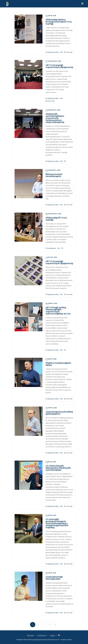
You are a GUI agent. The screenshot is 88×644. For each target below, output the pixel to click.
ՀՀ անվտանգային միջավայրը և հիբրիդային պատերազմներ (58, 468)
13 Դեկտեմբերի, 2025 (53, 61)
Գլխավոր (30, 635)
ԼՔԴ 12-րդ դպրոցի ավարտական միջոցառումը (59, 262)
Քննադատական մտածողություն (54, 175)
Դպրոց (52, 635)
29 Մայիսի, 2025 (51, 303)
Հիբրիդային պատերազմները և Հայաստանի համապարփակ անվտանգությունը (55, 118)
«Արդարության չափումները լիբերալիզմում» (59, 413)
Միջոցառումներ (52, 52)
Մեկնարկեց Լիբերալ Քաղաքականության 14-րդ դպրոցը (59, 22)
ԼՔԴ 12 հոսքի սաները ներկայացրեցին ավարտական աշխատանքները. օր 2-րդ (58, 310)
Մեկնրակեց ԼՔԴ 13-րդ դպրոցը (56, 219)
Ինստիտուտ (42, 635)
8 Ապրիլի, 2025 (51, 462)
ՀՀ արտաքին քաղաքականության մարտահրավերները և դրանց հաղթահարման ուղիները (57, 523)
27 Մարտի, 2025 (51, 515)
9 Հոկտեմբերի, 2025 (53, 170)
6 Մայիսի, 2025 (51, 359)
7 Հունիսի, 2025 (51, 257)
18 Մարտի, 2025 (51, 573)
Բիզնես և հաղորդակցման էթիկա (58, 364)
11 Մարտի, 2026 (51, 16)
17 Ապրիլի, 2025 (51, 408)
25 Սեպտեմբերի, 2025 (53, 214)
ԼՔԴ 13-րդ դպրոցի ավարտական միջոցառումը (59, 66)
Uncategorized (51, 248)
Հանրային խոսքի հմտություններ (54, 578)
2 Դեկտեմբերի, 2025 (53, 110)
